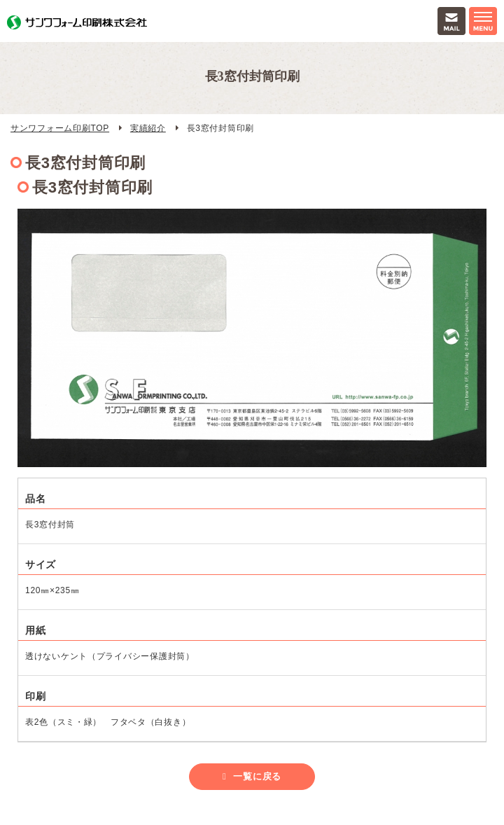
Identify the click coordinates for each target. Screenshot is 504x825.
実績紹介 (148, 128)
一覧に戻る (257, 776)
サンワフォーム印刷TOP (60, 128)
